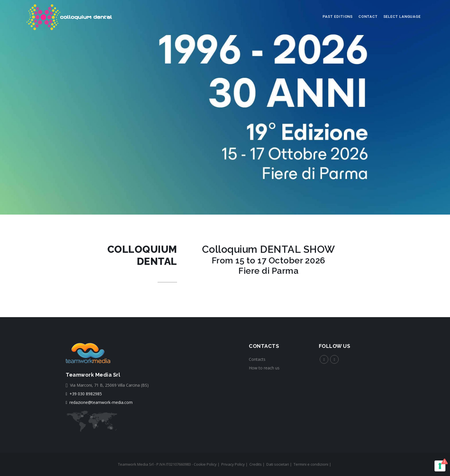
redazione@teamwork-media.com (99, 402)
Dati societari (278, 464)
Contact (368, 17)
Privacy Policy (233, 464)
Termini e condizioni (311, 464)
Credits (256, 464)
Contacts (257, 359)
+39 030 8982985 (84, 394)
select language (402, 17)
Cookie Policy (205, 464)
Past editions (338, 17)
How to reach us (264, 368)
